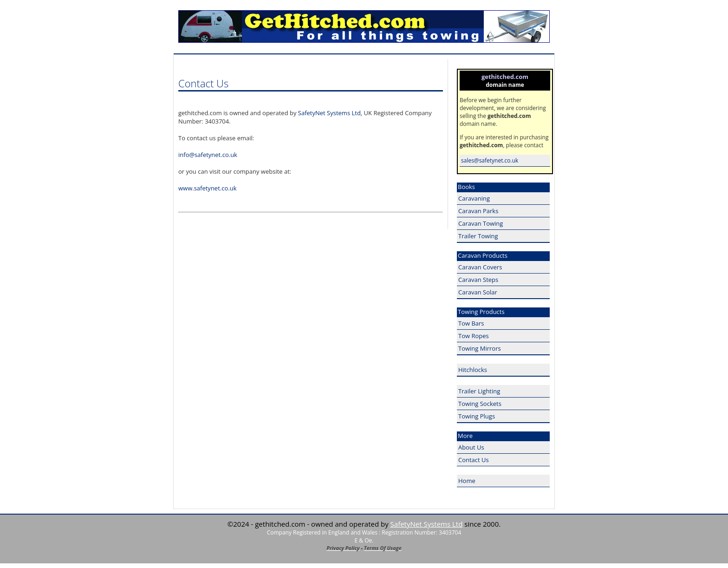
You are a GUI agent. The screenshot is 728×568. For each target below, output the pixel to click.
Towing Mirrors (480, 348)
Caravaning (474, 198)
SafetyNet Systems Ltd (329, 113)
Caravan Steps (478, 280)
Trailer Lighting (479, 391)
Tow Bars (471, 323)
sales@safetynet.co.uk (490, 160)
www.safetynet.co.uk (207, 188)
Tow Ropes (474, 336)
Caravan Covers (480, 267)
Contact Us (474, 460)
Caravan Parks (478, 211)
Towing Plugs (477, 416)
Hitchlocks (473, 370)
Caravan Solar (478, 292)
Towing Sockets (480, 404)
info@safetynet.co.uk (208, 155)
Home (467, 481)
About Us (471, 447)
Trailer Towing (478, 236)
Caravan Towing (481, 223)
